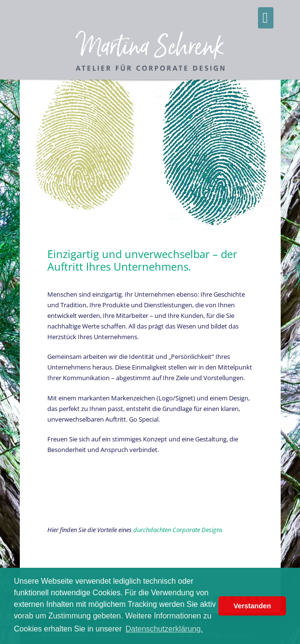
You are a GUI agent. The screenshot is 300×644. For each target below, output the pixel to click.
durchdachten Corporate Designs (178, 530)
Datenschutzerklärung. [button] (164, 629)
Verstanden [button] (252, 606)
